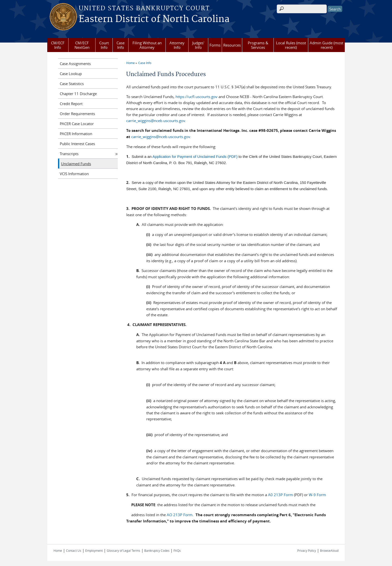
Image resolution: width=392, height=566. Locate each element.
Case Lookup (71, 74)
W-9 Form (317, 495)
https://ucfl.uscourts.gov (196, 97)
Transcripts (69, 154)
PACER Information (76, 134)
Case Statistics (72, 84)
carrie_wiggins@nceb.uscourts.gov (156, 121)
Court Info (104, 45)
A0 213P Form (280, 495)
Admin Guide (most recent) (326, 45)
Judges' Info (198, 45)
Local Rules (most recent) (291, 45)
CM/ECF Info (58, 45)
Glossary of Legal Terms (123, 550)
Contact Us (74, 550)
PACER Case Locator (77, 124)
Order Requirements (77, 114)
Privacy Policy (307, 550)
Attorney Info (177, 45)
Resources (232, 45)
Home (130, 63)
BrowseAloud (329, 550)
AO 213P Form (180, 515)
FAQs (177, 550)
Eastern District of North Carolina (154, 19)
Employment (94, 550)
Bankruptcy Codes (157, 550)
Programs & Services (258, 45)
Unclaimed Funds (76, 164)
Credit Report (71, 104)
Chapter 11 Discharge (78, 94)
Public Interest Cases (77, 144)
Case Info (120, 45)
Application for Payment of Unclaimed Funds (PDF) (195, 157)
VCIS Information (74, 174)
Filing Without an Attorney (147, 45)
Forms (215, 45)
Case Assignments (75, 64)
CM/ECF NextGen (82, 45)
